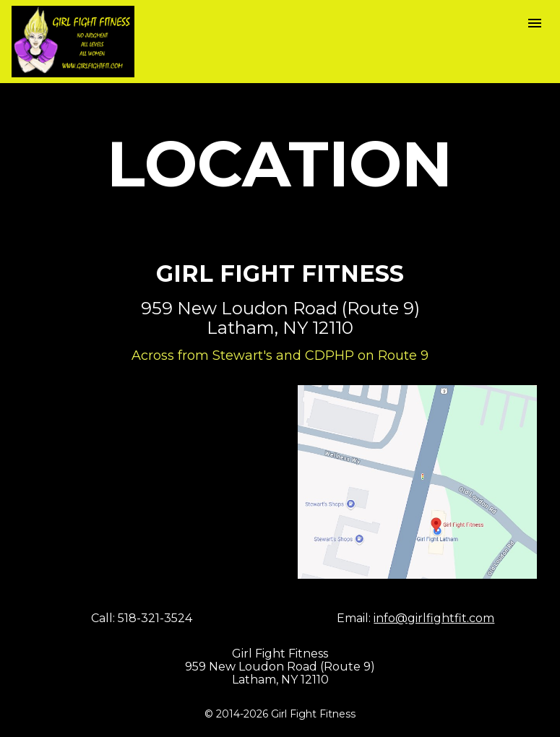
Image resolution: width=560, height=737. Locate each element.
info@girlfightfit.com (434, 618)
